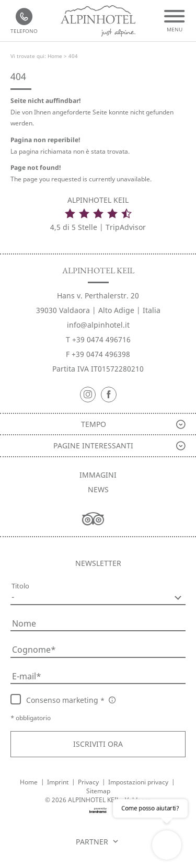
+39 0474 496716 (101, 339)
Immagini (98, 475)
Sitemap (98, 791)
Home (56, 56)
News (98, 489)
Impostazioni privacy (139, 782)
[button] (98, 744)
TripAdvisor (126, 227)
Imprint (59, 782)
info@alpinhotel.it (98, 325)
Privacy (89, 782)
